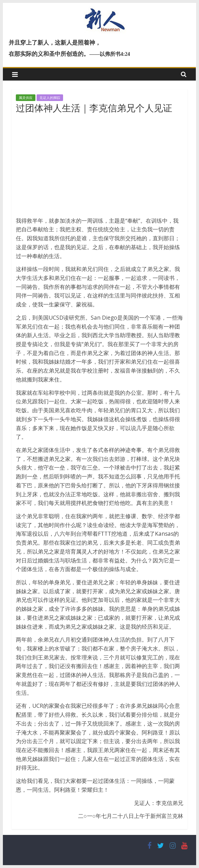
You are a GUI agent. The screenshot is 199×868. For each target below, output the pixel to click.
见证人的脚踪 (50, 98)
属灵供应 (26, 98)
